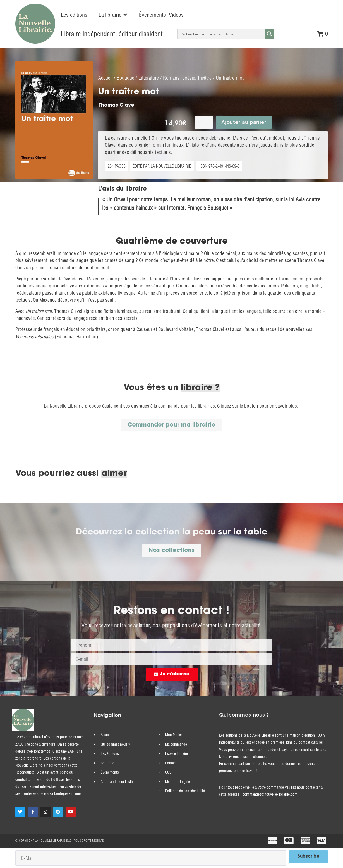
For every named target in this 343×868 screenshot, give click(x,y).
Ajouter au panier (244, 122)
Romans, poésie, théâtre (187, 77)
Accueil (105, 77)
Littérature (149, 77)
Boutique (125, 77)
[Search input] (221, 34)
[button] (113, 15)
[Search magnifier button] (269, 34)
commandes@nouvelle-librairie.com (270, 794)
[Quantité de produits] (204, 122)
